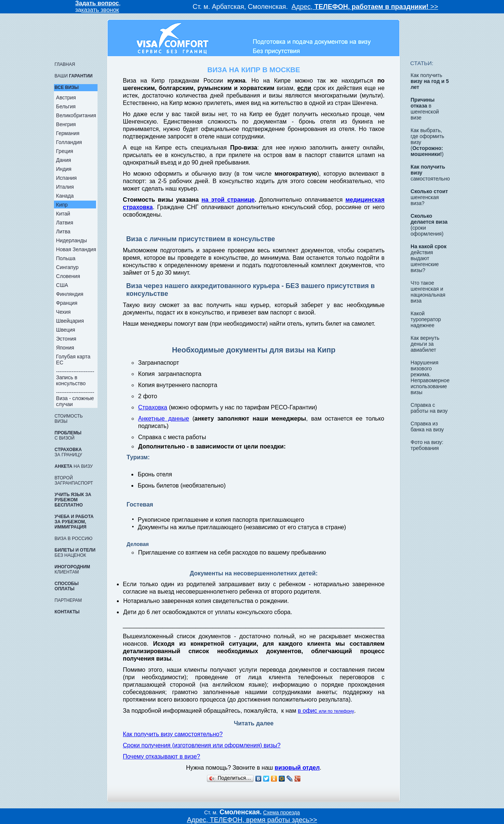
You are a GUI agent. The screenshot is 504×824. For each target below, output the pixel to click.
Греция (65, 151)
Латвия (65, 223)
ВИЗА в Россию (74, 539)
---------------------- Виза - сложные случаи (75, 398)
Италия (65, 187)
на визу (74, 466)
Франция (67, 303)
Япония (65, 348)
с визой (68, 435)
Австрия (66, 98)
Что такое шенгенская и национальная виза (428, 292)
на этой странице (228, 200)
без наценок (75, 553)
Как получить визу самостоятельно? (173, 734)
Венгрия (66, 124)
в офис (326, 711)
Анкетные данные (164, 419)
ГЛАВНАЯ (65, 64)
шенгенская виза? (429, 197)
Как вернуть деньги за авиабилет (425, 344)
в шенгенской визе (425, 109)
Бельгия (66, 106)
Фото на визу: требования (427, 445)
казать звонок (100, 10)
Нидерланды (72, 240)
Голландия (69, 142)
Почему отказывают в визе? (162, 756)
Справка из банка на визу (427, 427)
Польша (66, 258)
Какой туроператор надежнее (426, 319)
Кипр (62, 205)
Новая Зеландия (76, 249)
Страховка (153, 407)
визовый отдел (297, 768)
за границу (68, 452)
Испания (67, 178)
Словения (68, 276)
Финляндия (70, 294)
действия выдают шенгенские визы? (428, 258)
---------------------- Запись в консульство (75, 377)
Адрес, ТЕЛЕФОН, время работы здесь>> (252, 820)
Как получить (430, 81)
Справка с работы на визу (429, 408)
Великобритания (76, 115)
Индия (64, 169)
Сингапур (67, 267)
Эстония (66, 339)
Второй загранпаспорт (74, 480)
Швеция (66, 330)
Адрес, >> (365, 7)
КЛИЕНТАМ (72, 569)
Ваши (74, 76)
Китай (63, 214)
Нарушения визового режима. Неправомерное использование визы (430, 377)
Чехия (63, 312)
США (62, 285)
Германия (68, 133)
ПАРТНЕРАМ (68, 600)
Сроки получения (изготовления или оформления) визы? (202, 745)
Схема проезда (282, 812)
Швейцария (70, 321)
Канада (65, 196)
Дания (64, 160)
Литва (63, 231)
